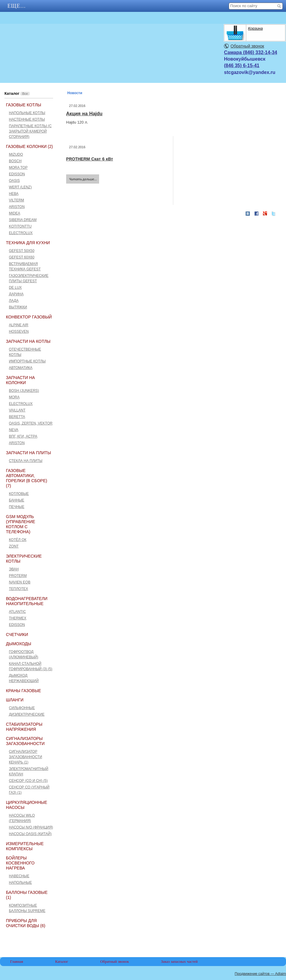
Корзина (255, 28)
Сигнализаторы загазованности (25, 741)
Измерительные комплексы (25, 846)
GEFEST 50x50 (22, 251)
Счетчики (17, 635)
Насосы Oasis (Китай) (30, 834)
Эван (14, 569)
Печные (17, 507)
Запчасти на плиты (28, 453)
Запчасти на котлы (28, 341)
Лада (14, 301)
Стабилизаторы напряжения (24, 727)
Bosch (15, 161)
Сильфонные (22, 708)
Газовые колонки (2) (29, 146)
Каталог (62, 961)
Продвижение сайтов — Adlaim (260, 974)
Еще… (94, 6)
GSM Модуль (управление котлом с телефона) (21, 524)
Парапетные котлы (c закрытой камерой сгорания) (30, 131)
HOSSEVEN (19, 332)
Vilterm (16, 200)
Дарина (16, 294)
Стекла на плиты (26, 461)
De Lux (15, 288)
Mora (14, 397)
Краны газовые (23, 691)
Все (25, 94)
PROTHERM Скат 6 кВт (90, 159)
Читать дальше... (83, 179)
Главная (21, 6)
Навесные (19, 876)
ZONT (14, 546)
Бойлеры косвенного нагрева (20, 863)
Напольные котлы (27, 113)
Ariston (17, 207)
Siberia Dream (23, 220)
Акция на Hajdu (84, 114)
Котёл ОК (18, 540)
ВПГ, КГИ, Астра (23, 436)
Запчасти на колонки (20, 380)
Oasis (14, 181)
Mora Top (18, 168)
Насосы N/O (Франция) (31, 827)
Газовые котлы (24, 105)
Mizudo (16, 154)
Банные (17, 500)
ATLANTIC (17, 612)
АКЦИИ (59, 6)
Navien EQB (20, 582)
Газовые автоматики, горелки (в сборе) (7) (27, 478)
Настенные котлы (27, 119)
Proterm (18, 576)
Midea (15, 213)
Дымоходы (19, 644)
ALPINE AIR (19, 325)
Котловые (19, 494)
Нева (14, 194)
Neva (14, 430)
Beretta (17, 417)
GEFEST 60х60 (22, 257)
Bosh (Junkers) (24, 391)
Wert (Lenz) (20, 187)
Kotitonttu (20, 226)
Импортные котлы (27, 361)
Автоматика (21, 368)
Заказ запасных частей (179, 961)
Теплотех (19, 589)
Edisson (17, 174)
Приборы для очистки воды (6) (26, 923)
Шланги (15, 700)
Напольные (20, 883)
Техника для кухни (28, 243)
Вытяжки (18, 307)
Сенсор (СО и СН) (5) (28, 781)
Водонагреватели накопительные (27, 601)
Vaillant (17, 410)
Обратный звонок (247, 46)
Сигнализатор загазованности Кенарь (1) (26, 757)
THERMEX (18, 618)
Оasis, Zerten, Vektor (31, 423)
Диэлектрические (27, 714)
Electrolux (21, 233)
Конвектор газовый (29, 317)
